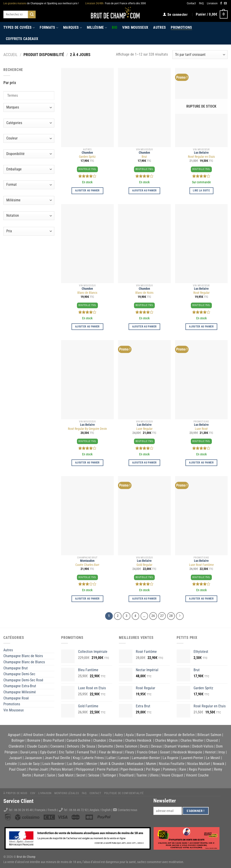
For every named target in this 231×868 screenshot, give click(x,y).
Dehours (73, 746)
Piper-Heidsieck (132, 769)
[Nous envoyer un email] (225, 3)
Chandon (87, 153)
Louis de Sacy (30, 764)
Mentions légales (67, 793)
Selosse (94, 775)
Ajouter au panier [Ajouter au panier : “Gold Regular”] (144, 599)
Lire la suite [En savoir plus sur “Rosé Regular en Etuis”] (201, 191)
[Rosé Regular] (201, 244)
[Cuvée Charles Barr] (87, 516)
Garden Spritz (87, 157)
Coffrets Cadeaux (22, 39)
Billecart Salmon (209, 735)
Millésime (97, 28)
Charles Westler (192, 740)
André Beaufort (57, 735)
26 (153, 616)
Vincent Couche (197, 775)
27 (162, 616)
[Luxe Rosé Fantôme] (201, 516)
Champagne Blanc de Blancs (24, 662)
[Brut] (144, 108)
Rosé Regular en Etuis (201, 157)
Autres (159, 27)
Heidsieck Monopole (187, 752)
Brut (144, 157)
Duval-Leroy (29, 752)
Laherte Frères (93, 758)
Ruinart (39, 775)
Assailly (106, 735)
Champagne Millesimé (20, 692)
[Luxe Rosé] (201, 380)
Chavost (212, 740)
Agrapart (14, 735)
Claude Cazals (37, 746)
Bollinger (18, 740)
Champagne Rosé (16, 698)
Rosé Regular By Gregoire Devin (87, 429)
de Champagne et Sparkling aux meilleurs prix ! (41, 4)
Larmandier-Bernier (146, 758)
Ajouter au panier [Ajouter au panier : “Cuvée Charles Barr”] (87, 599)
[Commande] (200, 55)
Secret (81, 775)
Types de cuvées (19, 28)
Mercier (92, 764)
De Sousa (88, 746)
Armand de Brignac (84, 735)
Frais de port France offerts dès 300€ (116, 4)
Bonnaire (34, 740)
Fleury (130, 752)
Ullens (154, 775)
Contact (191, 3)
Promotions (181, 27)
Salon (51, 775)
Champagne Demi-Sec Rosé (23, 680)
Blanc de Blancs (87, 293)
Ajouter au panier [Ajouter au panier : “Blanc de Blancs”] (87, 327)
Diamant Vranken (177, 746)
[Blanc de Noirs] (144, 244)
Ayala (130, 735)
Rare (183, 769)
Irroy (222, 752)
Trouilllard (126, 775)
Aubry (119, 735)
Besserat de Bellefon (179, 735)
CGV (33, 793)
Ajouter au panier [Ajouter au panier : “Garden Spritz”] (87, 191)
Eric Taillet (67, 752)
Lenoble (11, 764)
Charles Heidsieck (138, 740)
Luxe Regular (144, 429)
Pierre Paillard (107, 769)
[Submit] (32, 14)
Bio (115, 27)
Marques (73, 28)
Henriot (210, 752)
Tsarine (142, 775)
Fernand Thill (87, 752)
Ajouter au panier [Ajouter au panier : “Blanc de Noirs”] (144, 327)
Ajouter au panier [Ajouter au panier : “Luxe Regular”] (144, 463)
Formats (49, 28)
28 (171, 616)
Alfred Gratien (33, 735)
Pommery (170, 769)
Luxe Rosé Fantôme (201, 565)
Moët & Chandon (112, 764)
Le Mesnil (213, 758)
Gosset (165, 752)
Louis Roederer (53, 764)
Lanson (124, 758)
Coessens (57, 746)
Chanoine (116, 740)
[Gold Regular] (144, 516)
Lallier (111, 758)
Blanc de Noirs (144, 293)
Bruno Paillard (53, 740)
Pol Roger (153, 769)
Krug (76, 758)
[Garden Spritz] (87, 108)
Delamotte (105, 746)
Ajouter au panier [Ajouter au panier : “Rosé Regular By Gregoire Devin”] (87, 463)
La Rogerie (171, 758)
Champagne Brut (16, 668)
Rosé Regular (201, 293)
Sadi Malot (66, 775)
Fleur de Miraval (111, 752)
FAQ (201, 3)
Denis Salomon (127, 746)
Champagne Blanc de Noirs (23, 656)
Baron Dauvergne (149, 735)
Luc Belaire (201, 153)
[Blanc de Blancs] (87, 244)
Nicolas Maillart (199, 764)
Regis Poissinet (200, 769)
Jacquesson (33, 758)
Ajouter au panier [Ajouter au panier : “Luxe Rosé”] (201, 463)
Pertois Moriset (62, 769)
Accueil (10, 55)
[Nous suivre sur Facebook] (221, 3)
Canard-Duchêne (79, 740)
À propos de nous (15, 793)
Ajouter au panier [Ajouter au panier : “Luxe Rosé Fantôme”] (201, 599)
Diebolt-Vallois (203, 746)
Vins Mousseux (135, 27)
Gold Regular (144, 565)
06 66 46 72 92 (79, 810)
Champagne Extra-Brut (20, 686)
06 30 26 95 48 (23, 810)
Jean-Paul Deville (57, 758)
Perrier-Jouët (38, 769)
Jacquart (15, 758)
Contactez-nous (127, 810)
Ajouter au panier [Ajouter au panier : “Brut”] (144, 191)
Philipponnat (85, 769)
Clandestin (16, 746)
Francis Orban (147, 752)
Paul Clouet (17, 769)
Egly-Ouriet (48, 752)
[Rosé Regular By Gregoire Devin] (87, 380)
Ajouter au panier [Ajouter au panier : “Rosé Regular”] (201, 327)
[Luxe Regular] (144, 380)
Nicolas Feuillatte (172, 764)
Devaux (156, 746)
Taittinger (109, 775)
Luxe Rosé (201, 429)
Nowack (219, 764)
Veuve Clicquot (172, 775)
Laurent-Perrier (192, 758)
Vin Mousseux (14, 710)
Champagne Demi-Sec (19, 674)
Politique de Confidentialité (124, 793)
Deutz (144, 746)
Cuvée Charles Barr (87, 565)
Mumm (151, 764)
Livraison (212, 3)
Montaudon (87, 561)
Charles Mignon (166, 740)
